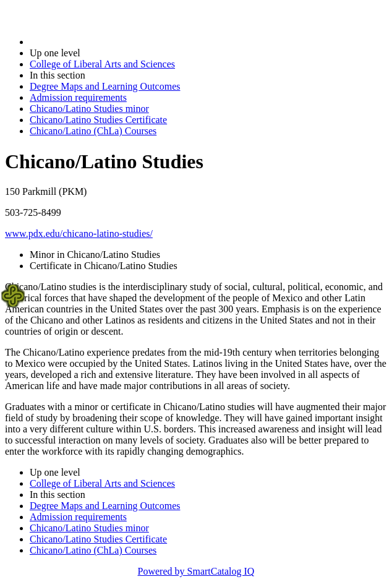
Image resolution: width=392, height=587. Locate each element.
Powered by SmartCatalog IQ (196, 571)
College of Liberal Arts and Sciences (102, 64)
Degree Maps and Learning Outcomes (105, 86)
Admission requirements (78, 97)
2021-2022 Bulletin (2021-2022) (94, 42)
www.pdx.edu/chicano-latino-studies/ (79, 234)
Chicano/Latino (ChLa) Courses (93, 131)
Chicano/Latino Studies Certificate (98, 120)
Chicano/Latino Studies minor (89, 109)
